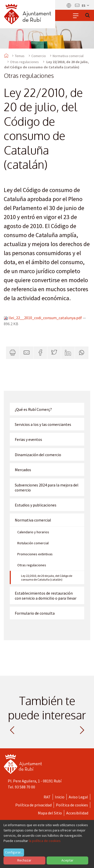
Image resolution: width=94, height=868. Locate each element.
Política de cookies (72, 805)
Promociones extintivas (35, 554)
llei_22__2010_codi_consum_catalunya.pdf (43, 318)
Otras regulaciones (24, 62)
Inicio (60, 797)
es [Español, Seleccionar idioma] (86, 6)
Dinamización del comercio (38, 455)
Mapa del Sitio (50, 813)
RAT (47, 797)
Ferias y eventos (28, 439)
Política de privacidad (33, 805)
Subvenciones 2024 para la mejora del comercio (47, 487)
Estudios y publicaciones (36, 505)
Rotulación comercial (33, 543)
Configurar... (14, 852)
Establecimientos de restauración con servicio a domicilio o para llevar (46, 596)
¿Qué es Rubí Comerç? (33, 409)
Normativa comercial (68, 56)
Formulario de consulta (35, 613)
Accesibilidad (77, 813)
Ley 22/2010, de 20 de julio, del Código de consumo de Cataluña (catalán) (47, 578)
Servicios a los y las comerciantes (43, 424)
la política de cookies (45, 841)
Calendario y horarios (33, 532)
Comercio (39, 56)
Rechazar (24, 860)
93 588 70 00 (25, 787)
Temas (20, 56)
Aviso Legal (78, 797)
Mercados (23, 470)
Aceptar (67, 860)
